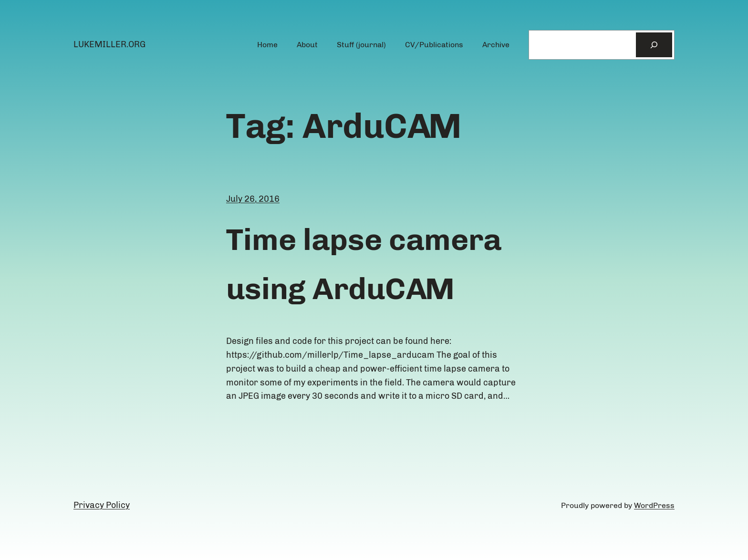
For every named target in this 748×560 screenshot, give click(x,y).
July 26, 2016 (253, 199)
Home (267, 45)
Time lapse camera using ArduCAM (364, 264)
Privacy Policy (102, 505)
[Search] (654, 45)
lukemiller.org (109, 44)
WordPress (654, 505)
